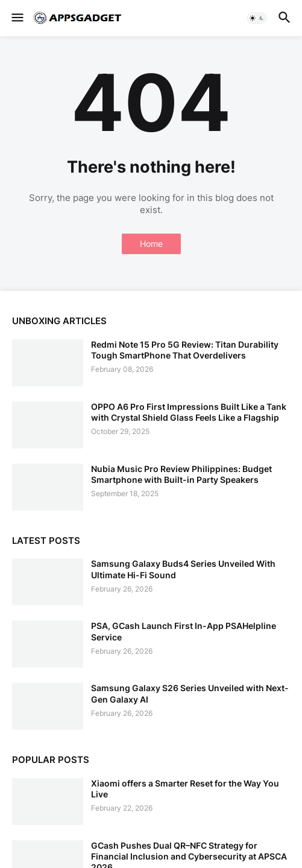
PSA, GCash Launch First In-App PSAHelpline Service (184, 631)
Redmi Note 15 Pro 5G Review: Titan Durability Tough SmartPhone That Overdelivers (185, 350)
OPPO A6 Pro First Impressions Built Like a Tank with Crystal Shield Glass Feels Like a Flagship (189, 412)
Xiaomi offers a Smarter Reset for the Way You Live (185, 789)
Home (151, 244)
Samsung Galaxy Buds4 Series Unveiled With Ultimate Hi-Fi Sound (183, 569)
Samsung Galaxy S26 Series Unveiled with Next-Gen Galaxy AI (190, 693)
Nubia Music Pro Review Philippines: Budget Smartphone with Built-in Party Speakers (181, 474)
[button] (17, 18)
